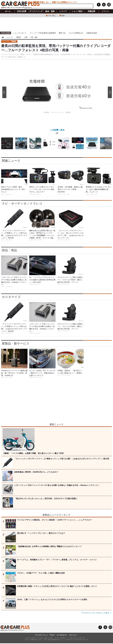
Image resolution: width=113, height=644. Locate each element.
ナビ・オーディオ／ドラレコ (22, 203)
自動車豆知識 (92, 33)
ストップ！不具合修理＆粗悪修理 (43, 33)
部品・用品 (9, 250)
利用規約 (52, 635)
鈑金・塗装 (50, 11)
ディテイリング (36, 11)
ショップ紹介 (77, 11)
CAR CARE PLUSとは (41, 635)
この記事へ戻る (57, 132)
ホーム (8, 11)
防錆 (63, 15)
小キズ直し (52, 15)
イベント (105, 11)
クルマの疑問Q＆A (76, 33)
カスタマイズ (11, 297)
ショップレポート (20, 33)
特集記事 (92, 11)
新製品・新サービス (16, 343)
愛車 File (62, 33)
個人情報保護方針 (62, 635)
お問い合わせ (73, 635)
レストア (63, 11)
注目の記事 (22, 11)
